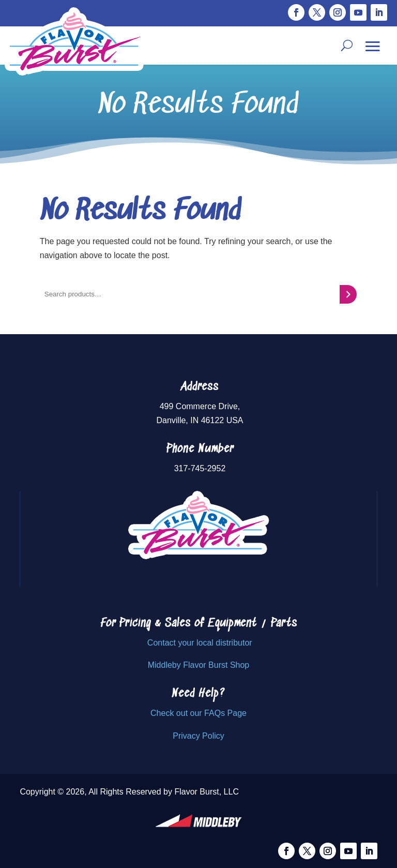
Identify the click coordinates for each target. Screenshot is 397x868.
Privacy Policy (198, 736)
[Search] (348, 294)
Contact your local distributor (200, 643)
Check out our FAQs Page (198, 713)
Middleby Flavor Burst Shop (199, 665)
